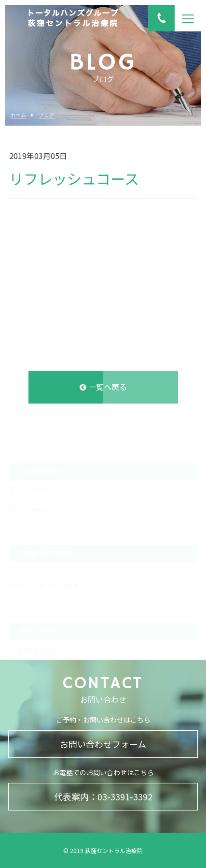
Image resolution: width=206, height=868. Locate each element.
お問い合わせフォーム (103, 744)
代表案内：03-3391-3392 (103, 796)
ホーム (18, 115)
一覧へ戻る (103, 388)
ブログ (47, 115)
